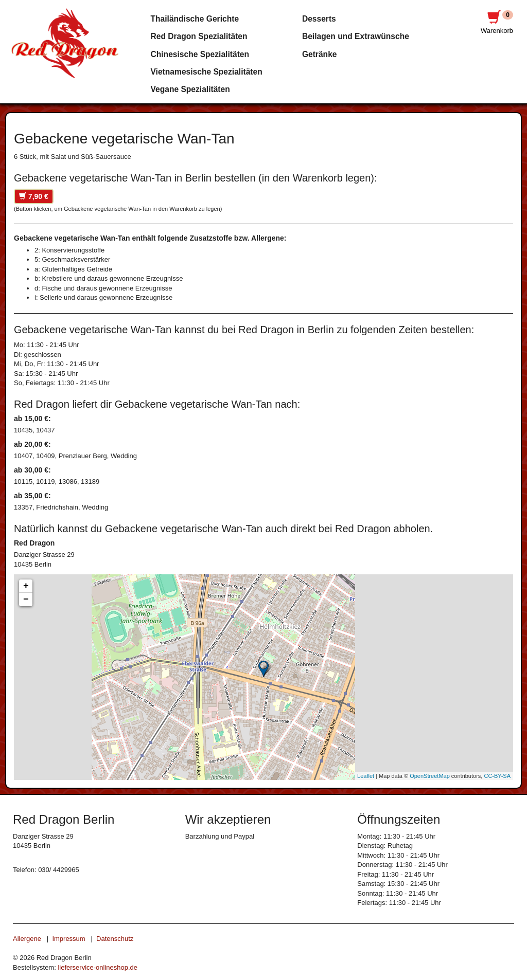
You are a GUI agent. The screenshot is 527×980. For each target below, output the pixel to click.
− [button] (26, 600)
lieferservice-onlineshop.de (98, 967)
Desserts (319, 19)
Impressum (68, 939)
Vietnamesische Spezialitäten (207, 72)
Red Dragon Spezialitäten (199, 36)
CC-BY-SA (497, 776)
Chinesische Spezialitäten (200, 54)
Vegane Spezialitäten (190, 89)
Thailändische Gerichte (195, 19)
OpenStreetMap (430, 776)
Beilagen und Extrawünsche (356, 36)
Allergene (27, 939)
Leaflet (366, 776)
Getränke (320, 54)
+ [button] (26, 586)
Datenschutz (115, 939)
